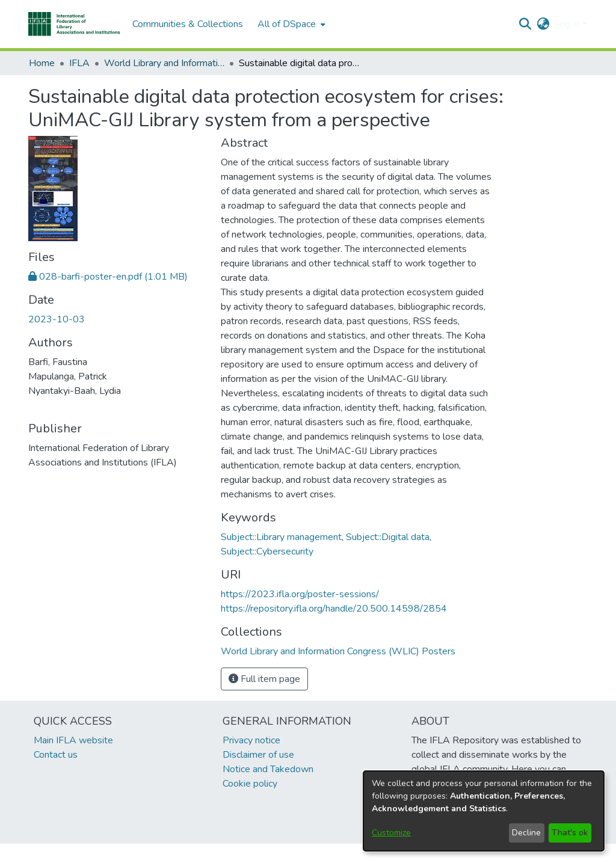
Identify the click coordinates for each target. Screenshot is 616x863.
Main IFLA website (73, 740)
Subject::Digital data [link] (388, 537)
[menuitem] (290, 24)
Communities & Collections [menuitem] (188, 24)
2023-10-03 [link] (57, 319)
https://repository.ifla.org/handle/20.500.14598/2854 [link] (334, 609)
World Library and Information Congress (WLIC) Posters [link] (164, 63)
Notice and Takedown (268, 769)
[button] (74, 24)
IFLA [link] (79, 63)
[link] (108, 277)
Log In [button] (568, 24)
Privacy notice (251, 740)
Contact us (56, 755)
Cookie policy (250, 784)
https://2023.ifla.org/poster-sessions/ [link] (300, 594)
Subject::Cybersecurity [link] (267, 551)
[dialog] (484, 811)
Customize (391, 833)
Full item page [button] (264, 679)
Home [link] (42, 63)
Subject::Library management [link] (281, 537)
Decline (526, 833)
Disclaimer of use (258, 755)
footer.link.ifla (255, 853)
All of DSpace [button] (287, 24)
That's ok (570, 833)
